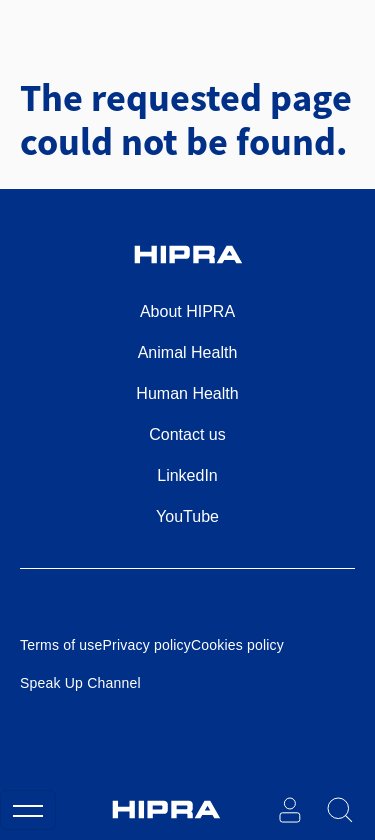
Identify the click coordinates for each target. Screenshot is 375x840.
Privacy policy (147, 645)
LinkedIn (187, 475)
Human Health (187, 393)
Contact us (187, 434)
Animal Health (188, 352)
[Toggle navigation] (28, 810)
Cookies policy (237, 645)
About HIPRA (187, 311)
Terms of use (61, 645)
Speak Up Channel (80, 683)
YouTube (187, 516)
